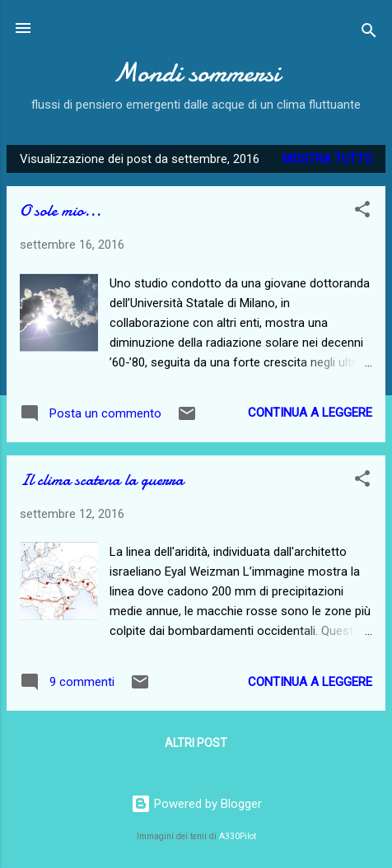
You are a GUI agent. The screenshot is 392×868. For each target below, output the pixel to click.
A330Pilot (238, 836)
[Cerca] (369, 33)
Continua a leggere (310, 413)
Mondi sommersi (196, 73)
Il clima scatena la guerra (102, 480)
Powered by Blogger (196, 804)
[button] (362, 212)
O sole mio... (61, 210)
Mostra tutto (327, 159)
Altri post (196, 743)
